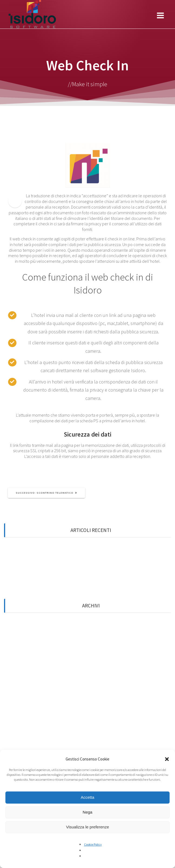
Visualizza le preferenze (88, 827)
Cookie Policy (93, 844)
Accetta (87, 797)
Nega (87, 812)
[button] (167, 759)
